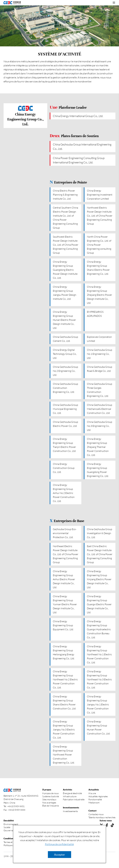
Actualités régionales (98, 796)
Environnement (11, 824)
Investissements (70, 811)
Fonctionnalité (95, 799)
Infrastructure (70, 796)
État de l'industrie (51, 806)
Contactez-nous (96, 814)
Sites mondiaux (49, 799)
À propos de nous (50, 793)
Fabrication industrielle (74, 799)
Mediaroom (94, 803)
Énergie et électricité (72, 793)
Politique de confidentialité (59, 844)
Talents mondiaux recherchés (102, 817)
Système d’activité (51, 796)
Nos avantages (49, 803)
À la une (92, 793)
